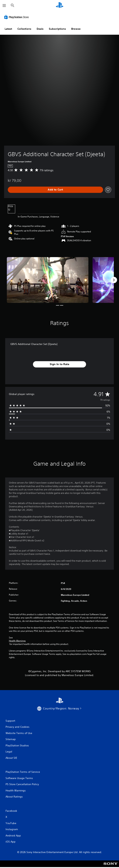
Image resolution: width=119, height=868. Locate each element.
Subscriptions (57, 29)
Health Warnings (17, 641)
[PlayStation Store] (17, 17)
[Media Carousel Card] (48, 280)
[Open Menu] (4, 6)
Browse (76, 29)
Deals (40, 29)
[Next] (114, 280)
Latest (8, 29)
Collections (24, 29)
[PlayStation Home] (60, 5)
